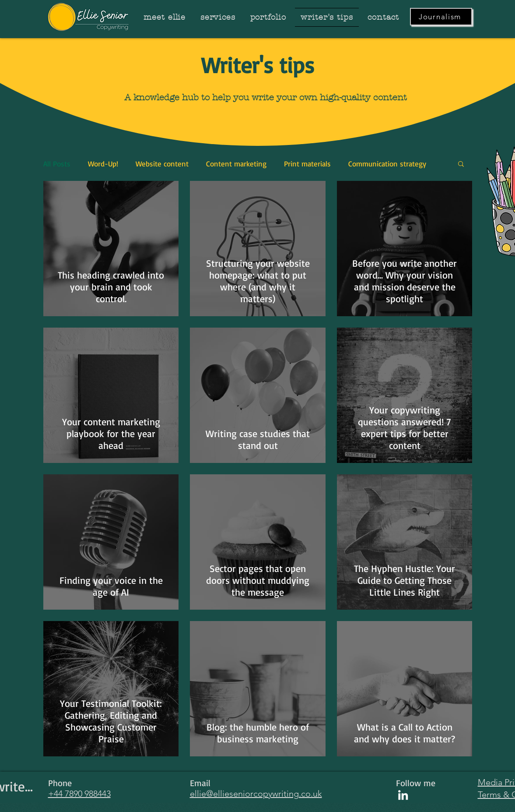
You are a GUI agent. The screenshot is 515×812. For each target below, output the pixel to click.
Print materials (307, 164)
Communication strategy (387, 164)
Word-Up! (103, 164)
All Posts (57, 164)
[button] (461, 164)
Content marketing (236, 164)
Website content (162, 164)
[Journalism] (441, 17)
